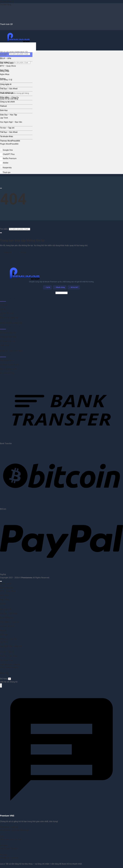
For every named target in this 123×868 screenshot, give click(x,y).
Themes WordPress (8, 141)
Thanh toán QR (6, 24)
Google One (6, 150)
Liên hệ (3, 309)
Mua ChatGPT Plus (7, 373)
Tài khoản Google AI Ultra (10, 365)
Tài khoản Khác (7, 136)
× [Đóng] (9, 679)
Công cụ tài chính (7, 102)
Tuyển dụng (4, 345)
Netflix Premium (8, 158)
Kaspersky (6, 168)
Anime (3, 79)
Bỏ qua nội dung (7, 2)
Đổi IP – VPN (6, 58)
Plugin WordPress (8, 144)
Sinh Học (4, 110)
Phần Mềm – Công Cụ (9, 97)
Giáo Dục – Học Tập (9, 115)
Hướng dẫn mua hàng (8, 337)
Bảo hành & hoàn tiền (8, 333)
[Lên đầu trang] (1, 581)
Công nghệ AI (6, 609)
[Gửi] (1, 233)
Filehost (3, 106)
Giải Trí (3, 63)
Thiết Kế (3, 93)
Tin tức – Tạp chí (7, 128)
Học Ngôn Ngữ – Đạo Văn (11, 122)
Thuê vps (5, 172)
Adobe (4, 163)
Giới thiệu (4, 305)
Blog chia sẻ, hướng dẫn (9, 318)
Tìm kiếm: (4, 229)
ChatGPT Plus (7, 154)
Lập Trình (4, 118)
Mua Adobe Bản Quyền (9, 369)
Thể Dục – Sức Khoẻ (9, 89)
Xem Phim (4, 70)
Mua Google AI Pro (7, 360)
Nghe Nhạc (5, 74)
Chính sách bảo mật (8, 341)
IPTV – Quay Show (8, 66)
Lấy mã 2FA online (7, 313)
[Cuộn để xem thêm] (1, 188)
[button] (6, 80)
